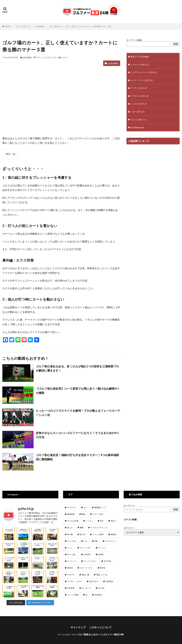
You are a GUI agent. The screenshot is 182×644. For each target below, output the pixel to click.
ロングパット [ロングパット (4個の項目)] (111, 541)
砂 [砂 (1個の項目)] (86, 595)
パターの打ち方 (138, 112)
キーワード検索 (134, 40)
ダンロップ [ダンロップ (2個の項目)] (86, 588)
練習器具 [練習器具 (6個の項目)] (71, 514)
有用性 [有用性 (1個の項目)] (101, 554)
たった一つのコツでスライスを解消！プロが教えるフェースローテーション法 (78, 413)
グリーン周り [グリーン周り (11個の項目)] (98, 514)
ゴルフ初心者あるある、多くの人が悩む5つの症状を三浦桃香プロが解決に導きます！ (77, 368)
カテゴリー (129, 528)
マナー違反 (57, 57)
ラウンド (40, 57)
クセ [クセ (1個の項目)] (85, 541)
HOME (8, 26)
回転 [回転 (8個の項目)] (96, 541)
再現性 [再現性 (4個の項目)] (113, 534)
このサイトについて (100, 626)
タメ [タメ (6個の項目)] (85, 507)
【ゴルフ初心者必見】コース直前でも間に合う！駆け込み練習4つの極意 (77, 391)
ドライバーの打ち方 (140, 65)
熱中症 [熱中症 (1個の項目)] (103, 568)
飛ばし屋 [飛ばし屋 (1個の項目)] (85, 575)
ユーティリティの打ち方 (142, 80)
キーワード (129, 506)
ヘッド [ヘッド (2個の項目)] (70, 548)
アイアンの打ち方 (139, 88)
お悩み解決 (40, 26)
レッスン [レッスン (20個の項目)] (89, 521)
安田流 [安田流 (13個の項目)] (70, 568)
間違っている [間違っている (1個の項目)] (102, 575)
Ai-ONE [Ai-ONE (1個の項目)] (101, 588)
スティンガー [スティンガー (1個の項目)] (85, 548)
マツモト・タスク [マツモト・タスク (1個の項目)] (75, 581)
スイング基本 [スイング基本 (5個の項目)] (98, 534)
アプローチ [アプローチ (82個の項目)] (72, 507)
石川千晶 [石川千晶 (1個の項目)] (107, 561)
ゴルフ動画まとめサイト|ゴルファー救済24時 (100, 634)
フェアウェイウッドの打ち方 (144, 72)
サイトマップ (78, 626)
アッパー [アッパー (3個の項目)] (102, 548)
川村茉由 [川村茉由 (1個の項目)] (109, 581)
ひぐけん (48, 57)
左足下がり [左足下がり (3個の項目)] (94, 581)
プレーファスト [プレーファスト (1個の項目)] (86, 568)
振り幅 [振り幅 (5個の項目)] (70, 534)
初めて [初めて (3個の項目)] (113, 521)
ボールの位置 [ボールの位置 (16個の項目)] (73, 521)
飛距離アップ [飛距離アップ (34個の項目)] (100, 507)
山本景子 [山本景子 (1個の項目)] (87, 554)
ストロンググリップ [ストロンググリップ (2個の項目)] (99, 528)
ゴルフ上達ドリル (23, 26)
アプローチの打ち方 (140, 96)
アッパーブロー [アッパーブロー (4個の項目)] (90, 561)
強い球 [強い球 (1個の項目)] (83, 534)
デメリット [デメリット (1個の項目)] (72, 561)
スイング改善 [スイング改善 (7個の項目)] (73, 595)
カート (66, 57)
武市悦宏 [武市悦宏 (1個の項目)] (98, 595)
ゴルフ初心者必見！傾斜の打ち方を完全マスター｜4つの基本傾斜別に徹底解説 (77, 457)
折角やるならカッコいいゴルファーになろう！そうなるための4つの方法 (77, 435)
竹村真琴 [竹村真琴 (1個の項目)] (71, 588)
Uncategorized (137, 127)
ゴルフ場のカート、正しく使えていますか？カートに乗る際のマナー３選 (80, 26)
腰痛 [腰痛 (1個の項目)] (82, 528)
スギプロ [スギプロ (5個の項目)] (71, 575)
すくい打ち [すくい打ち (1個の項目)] (72, 541)
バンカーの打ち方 (139, 104)
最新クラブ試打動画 (140, 57)
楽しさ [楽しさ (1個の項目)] (70, 528)
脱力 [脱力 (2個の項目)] (102, 521)
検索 (176, 44)
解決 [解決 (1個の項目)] (84, 514)
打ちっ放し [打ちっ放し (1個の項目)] (72, 554)
